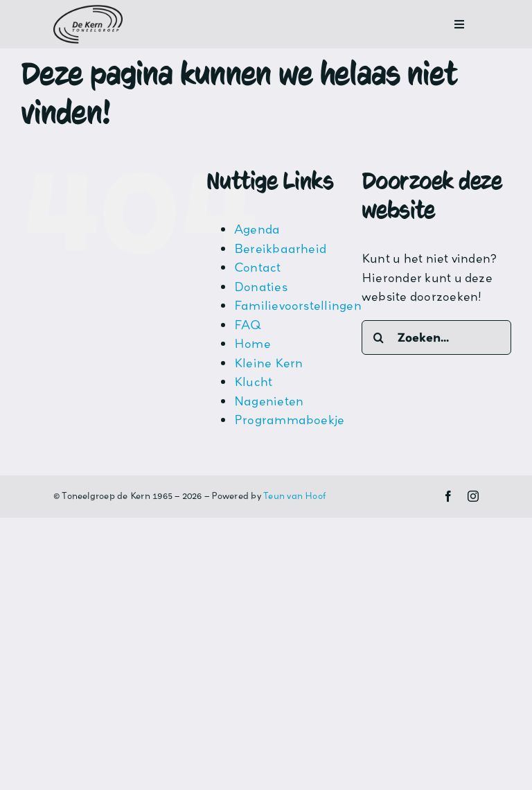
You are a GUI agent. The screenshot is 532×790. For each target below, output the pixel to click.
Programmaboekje (290, 420)
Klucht (253, 381)
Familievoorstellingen (298, 305)
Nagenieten (269, 401)
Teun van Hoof (294, 496)
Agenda (257, 229)
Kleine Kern (269, 363)
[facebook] (448, 496)
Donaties (261, 287)
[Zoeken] (379, 337)
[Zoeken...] (436, 337)
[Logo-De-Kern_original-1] (88, 10)
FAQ (248, 325)
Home (252, 343)
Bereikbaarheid (280, 248)
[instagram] (473, 496)
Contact (258, 267)
